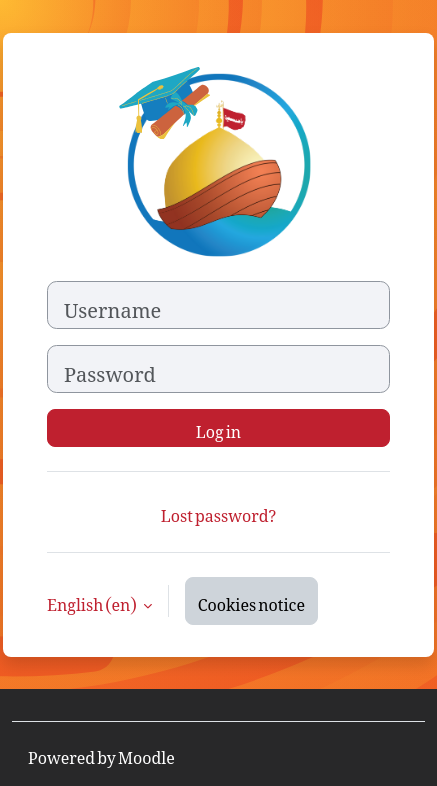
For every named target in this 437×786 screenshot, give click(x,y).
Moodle (146, 754)
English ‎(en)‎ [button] (93, 601)
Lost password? (218, 512)
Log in (218, 428)
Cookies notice (251, 601)
